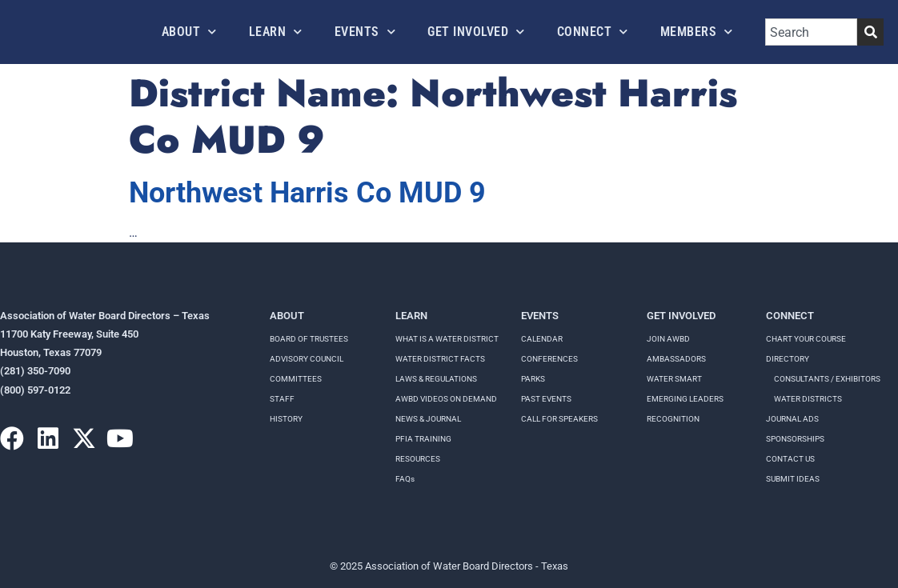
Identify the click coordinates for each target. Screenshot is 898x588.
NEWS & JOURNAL (428, 419)
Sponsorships (795, 439)
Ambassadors (676, 359)
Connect (593, 32)
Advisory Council (307, 359)
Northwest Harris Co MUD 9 (307, 193)
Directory (788, 359)
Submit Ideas (793, 479)
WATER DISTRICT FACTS (440, 359)
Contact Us (790, 459)
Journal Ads (792, 419)
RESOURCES (418, 459)
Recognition (673, 419)
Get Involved (476, 32)
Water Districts (808, 399)
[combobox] (811, 32)
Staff (282, 399)
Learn (276, 32)
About (189, 32)
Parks (533, 379)
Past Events (546, 399)
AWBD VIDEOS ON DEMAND (446, 399)
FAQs (405, 479)
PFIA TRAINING (423, 439)
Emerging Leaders (685, 399)
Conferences (549, 359)
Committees (296, 379)
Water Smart (674, 379)
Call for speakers (559, 419)
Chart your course (806, 339)
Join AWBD (668, 339)
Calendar (542, 339)
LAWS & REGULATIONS (436, 379)
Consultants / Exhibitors (827, 379)
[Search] (870, 32)
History (286, 419)
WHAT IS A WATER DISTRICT (447, 339)
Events (365, 32)
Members (697, 32)
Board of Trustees (309, 339)
